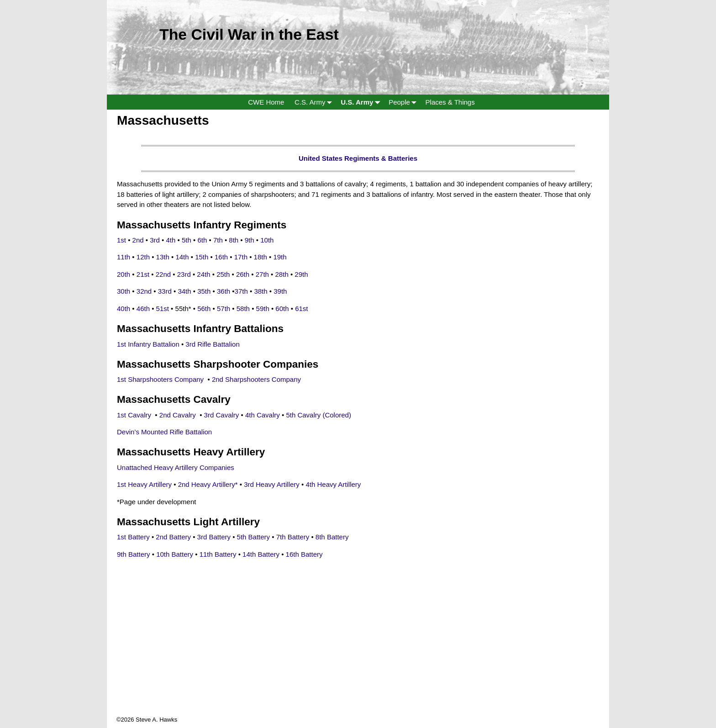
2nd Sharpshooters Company (257, 379)
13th (163, 257)
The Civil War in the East (249, 34)
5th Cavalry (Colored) (319, 415)
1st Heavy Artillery (144, 484)
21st (143, 274)
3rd (155, 240)
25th (223, 274)
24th (203, 274)
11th (124, 257)
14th (182, 257)
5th (187, 240)
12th (143, 257)
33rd (165, 291)
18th (261, 257)
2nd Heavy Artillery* (208, 484)
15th (202, 257)
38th (261, 291)
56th (204, 309)
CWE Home (266, 102)
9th (250, 240)
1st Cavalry (135, 415)
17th (241, 257)
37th (241, 291)
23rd (184, 274)
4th (171, 240)
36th (224, 291)
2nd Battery (174, 537)
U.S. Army (362, 102)
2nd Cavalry (179, 415)
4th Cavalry (263, 415)
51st (163, 309)
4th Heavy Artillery (333, 484)
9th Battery (134, 554)
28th (282, 274)
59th (263, 309)
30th (124, 291)
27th (262, 274)
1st (121, 240)
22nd (163, 274)
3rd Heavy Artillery (272, 484)
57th (224, 309)
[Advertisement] (358, 651)
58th (243, 309)
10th (267, 240)
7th (218, 240)
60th (282, 309)
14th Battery (262, 554)
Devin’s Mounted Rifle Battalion (164, 432)
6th (202, 240)
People (404, 102)
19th (280, 257)
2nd (138, 240)
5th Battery (255, 537)
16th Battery (304, 554)
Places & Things (450, 102)
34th (184, 291)
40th (124, 309)
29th (301, 274)
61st (301, 309)
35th (204, 291)
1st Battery (134, 537)
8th (234, 240)
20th (124, 274)
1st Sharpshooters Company (161, 379)
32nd (144, 291)
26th (243, 274)
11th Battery (219, 554)
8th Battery (333, 537)
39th (280, 291)
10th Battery (176, 554)
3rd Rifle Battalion (212, 344)
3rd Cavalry (222, 415)
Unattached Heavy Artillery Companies (176, 467)
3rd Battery (214, 537)
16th (221, 257)
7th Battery (294, 537)
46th (143, 309)
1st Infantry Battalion (148, 344)
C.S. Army (315, 102)
